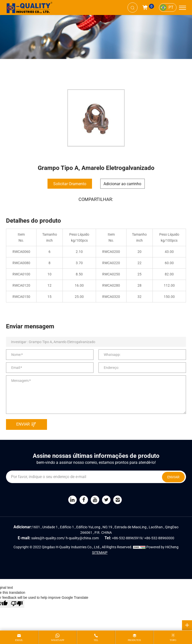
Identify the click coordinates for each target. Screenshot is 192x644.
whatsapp (58, 640)
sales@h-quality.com (47, 538)
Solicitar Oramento (70, 184)
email (19, 640)
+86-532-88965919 (127, 538)
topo (173, 640)
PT (171, 7)
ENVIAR (27, 425)
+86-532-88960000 (159, 538)
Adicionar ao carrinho (122, 184)
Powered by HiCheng (162, 547)
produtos (134, 640)
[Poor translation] (17, 604)
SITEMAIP (100, 553)
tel (96, 640)
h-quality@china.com (82, 538)
